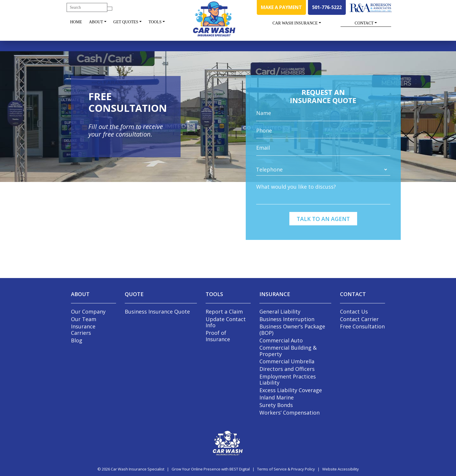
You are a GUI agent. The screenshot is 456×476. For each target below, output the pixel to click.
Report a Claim (224, 312)
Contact (364, 23)
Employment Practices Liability (288, 380)
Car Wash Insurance (295, 23)
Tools (155, 22)
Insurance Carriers (83, 330)
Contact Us (354, 312)
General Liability (280, 312)
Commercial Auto (281, 340)
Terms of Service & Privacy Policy (286, 469)
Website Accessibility (341, 469)
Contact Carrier (359, 319)
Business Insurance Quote (157, 312)
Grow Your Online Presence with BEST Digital (211, 469)
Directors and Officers (287, 369)
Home (76, 22)
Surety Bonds (276, 405)
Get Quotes (126, 22)
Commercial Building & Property (288, 351)
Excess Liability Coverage (291, 390)
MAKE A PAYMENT (281, 7)
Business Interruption (287, 319)
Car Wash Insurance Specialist (138, 469)
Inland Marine (277, 397)
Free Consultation (362, 326)
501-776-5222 (327, 7)
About (96, 22)
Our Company (88, 312)
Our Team (84, 319)
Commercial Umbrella (287, 361)
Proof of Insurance (218, 336)
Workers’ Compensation (290, 413)
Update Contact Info (226, 322)
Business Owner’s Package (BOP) (292, 330)
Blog (77, 340)
